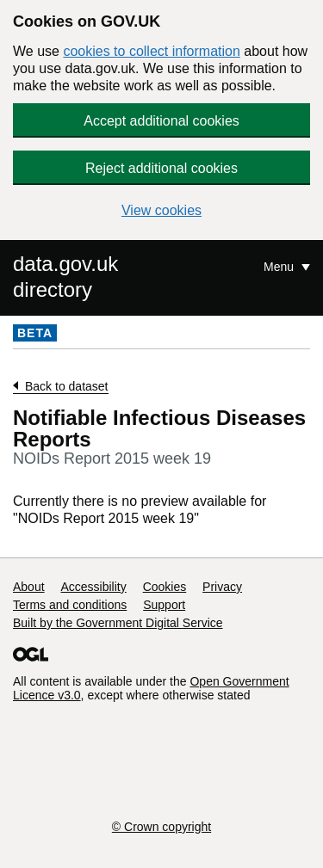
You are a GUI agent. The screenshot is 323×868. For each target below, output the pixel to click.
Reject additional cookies (161, 168)
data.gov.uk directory (65, 277)
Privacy (222, 587)
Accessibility (93, 587)
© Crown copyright (161, 827)
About (29, 587)
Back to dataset (67, 386)
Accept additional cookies (161, 121)
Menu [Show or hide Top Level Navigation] (280, 267)
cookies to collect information (151, 51)
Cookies (165, 587)
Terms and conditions (70, 605)
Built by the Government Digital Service (118, 623)
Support (164, 605)
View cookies (161, 210)
